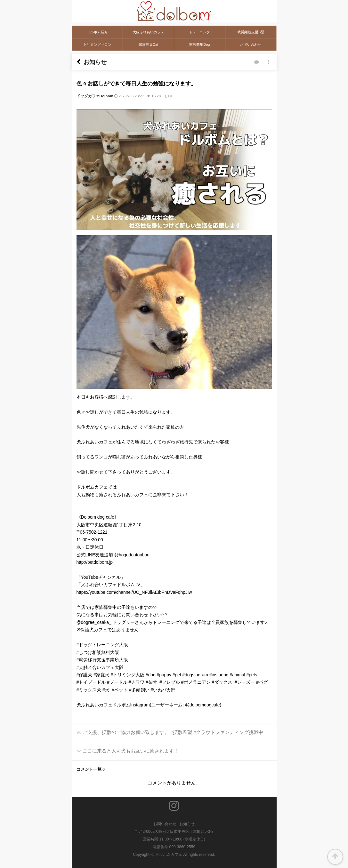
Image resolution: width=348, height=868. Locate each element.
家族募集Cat (148, 44)
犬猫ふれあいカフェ (148, 32)
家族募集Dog (199, 44)
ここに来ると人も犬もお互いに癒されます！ (125, 748)
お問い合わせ (251, 44)
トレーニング (199, 32)
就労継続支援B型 (251, 32)
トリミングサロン (97, 44)
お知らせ (187, 824)
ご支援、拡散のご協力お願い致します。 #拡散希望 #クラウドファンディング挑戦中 (168, 729)
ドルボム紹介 (97, 32)
